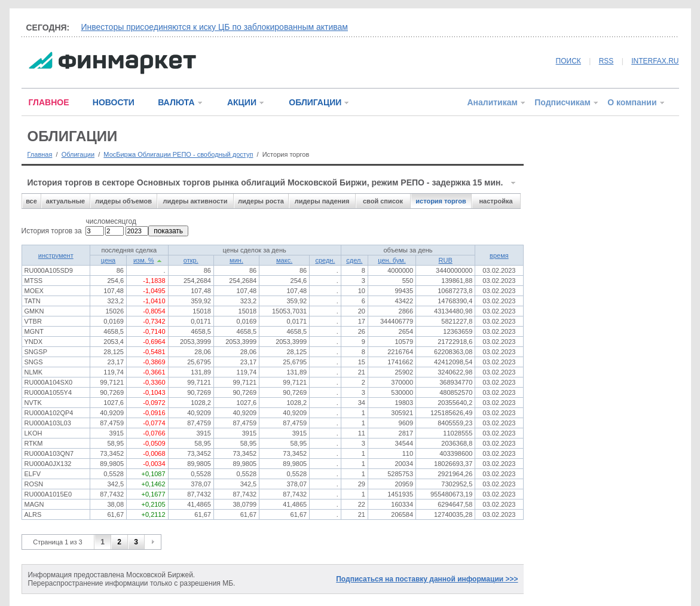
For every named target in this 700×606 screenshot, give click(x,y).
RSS (606, 61)
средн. (325, 260)
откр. (191, 260)
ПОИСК (568, 61)
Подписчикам (563, 102)
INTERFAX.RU (655, 61)
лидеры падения (322, 201)
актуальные (65, 201)
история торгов (441, 201)
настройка (496, 201)
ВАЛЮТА (176, 102)
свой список (383, 201)
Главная (40, 154)
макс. (284, 260)
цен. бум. (392, 260)
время (499, 255)
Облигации (78, 154)
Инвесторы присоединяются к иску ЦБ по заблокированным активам (215, 27)
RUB (446, 260)
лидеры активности (195, 201)
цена (108, 260)
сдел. (354, 260)
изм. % (144, 260)
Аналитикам (492, 102)
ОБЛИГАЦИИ (315, 102)
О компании (632, 102)
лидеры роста (261, 201)
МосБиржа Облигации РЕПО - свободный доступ (178, 154)
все (31, 201)
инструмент (56, 255)
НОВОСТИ (114, 102)
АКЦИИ (242, 102)
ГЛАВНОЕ (49, 102)
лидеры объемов (123, 201)
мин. (236, 260)
